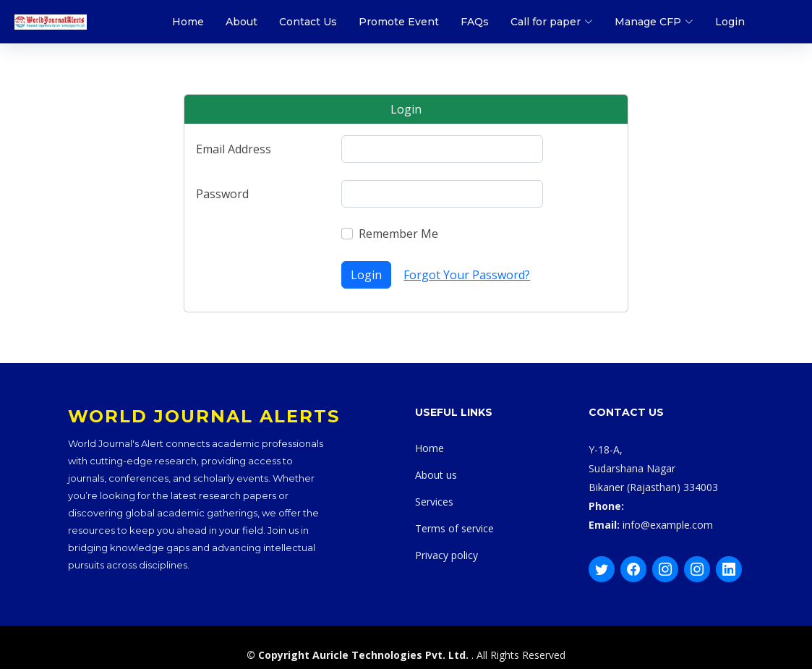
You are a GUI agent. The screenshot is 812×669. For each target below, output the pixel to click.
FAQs (475, 22)
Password (222, 194)
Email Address (234, 149)
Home (188, 22)
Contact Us (308, 22)
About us (436, 475)
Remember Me (398, 234)
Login (730, 22)
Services (434, 502)
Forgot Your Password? (467, 275)
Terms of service (454, 528)
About (242, 22)
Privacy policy (446, 555)
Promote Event (399, 22)
